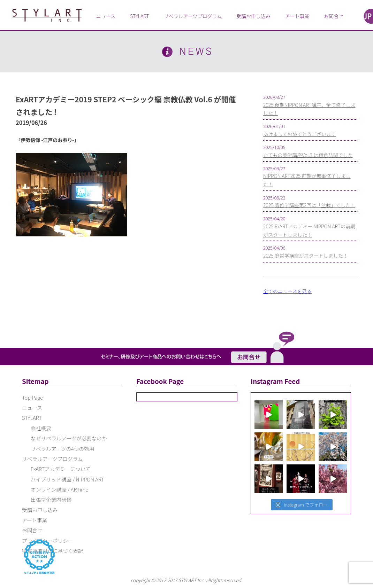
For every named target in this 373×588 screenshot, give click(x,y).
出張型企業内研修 (51, 499)
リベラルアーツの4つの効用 (62, 449)
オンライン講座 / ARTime (59, 489)
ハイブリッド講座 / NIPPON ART (67, 479)
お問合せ (334, 16)
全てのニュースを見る (287, 291)
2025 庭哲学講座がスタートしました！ (306, 256)
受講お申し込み (253, 16)
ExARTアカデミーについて (61, 469)
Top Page (32, 397)
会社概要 (41, 428)
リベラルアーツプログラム (193, 16)
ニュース (106, 16)
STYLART (139, 16)
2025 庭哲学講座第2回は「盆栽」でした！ (309, 205)
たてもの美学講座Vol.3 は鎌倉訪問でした (308, 155)
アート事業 (297, 16)
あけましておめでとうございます (300, 134)
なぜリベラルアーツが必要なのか (69, 438)
